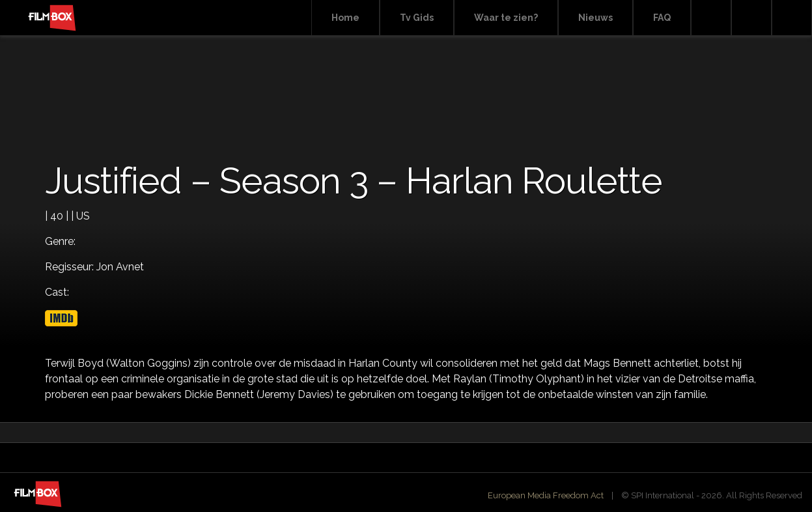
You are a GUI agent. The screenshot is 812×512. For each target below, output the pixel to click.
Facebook (751, 18)
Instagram (792, 18)
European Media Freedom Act (546, 495)
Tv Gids (417, 18)
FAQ (662, 18)
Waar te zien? (506, 18)
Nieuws (595, 18)
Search (711, 18)
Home (345, 18)
